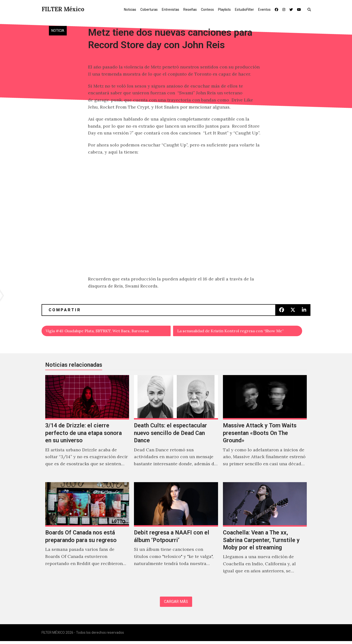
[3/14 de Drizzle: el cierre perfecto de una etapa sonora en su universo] (87, 428)
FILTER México (63, 9)
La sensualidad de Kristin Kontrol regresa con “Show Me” (238, 331)
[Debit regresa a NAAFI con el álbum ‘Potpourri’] (176, 535)
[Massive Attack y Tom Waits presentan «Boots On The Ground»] (265, 428)
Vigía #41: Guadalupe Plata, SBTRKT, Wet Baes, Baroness (106, 331)
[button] (310, 9)
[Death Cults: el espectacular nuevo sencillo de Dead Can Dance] (176, 428)
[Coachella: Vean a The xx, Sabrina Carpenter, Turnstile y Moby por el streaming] (265, 535)
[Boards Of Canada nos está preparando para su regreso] (87, 535)
